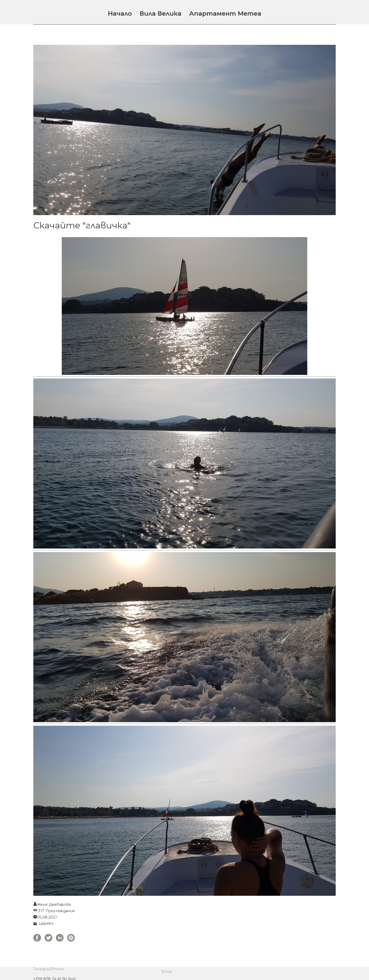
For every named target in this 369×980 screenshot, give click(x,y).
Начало (120, 13)
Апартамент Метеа (225, 13)
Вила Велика (161, 13)
